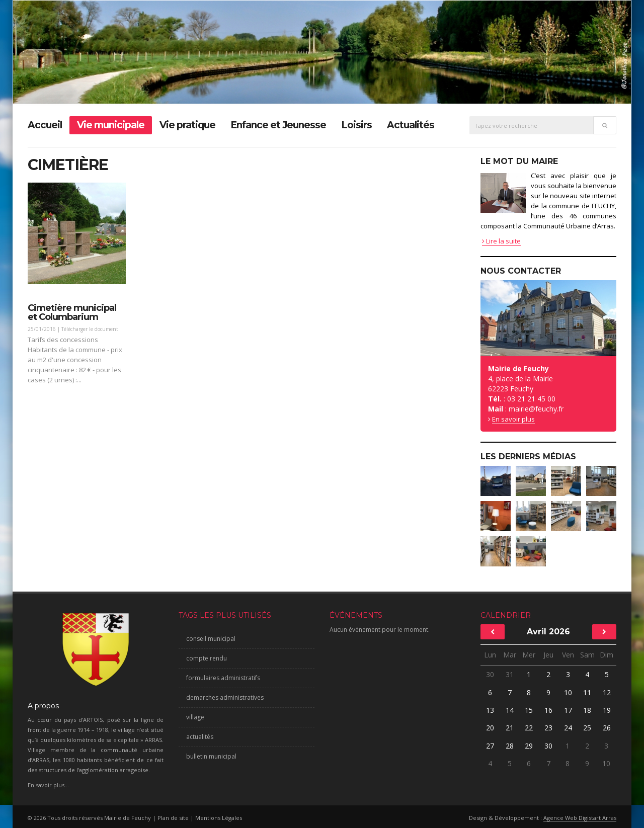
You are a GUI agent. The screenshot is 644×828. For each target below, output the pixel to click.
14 (510, 710)
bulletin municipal (211, 756)
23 (548, 728)
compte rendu (207, 658)
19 (607, 710)
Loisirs (356, 125)
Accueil (45, 125)
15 (529, 710)
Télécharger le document (90, 329)
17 (568, 710)
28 (509, 746)
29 (529, 746)
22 (529, 728)
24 (568, 728)
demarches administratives (225, 697)
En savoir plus (513, 419)
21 (510, 728)
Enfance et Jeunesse (278, 125)
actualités (200, 737)
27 (490, 746)
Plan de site (173, 818)
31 (510, 674)
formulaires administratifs (223, 678)
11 (587, 692)
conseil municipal (211, 639)
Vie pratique (187, 125)
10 (568, 692)
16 (548, 710)
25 (587, 728)
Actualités (411, 125)
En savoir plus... (48, 785)
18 (587, 710)
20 (490, 728)
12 (607, 692)
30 (490, 674)
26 (607, 728)
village (195, 717)
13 (490, 710)
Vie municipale (111, 125)
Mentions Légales (219, 818)
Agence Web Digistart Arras (580, 818)
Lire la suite (501, 241)
